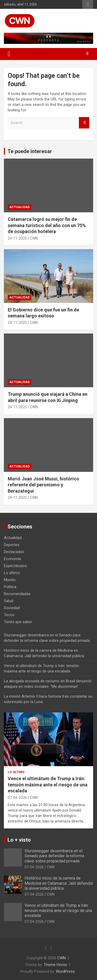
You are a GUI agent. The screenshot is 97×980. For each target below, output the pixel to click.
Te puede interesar (30, 151)
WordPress (65, 971)
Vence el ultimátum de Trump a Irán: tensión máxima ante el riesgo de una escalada (48, 785)
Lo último (12, 573)
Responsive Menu (88, 4)
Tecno (9, 615)
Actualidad (20, 207)
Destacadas (14, 552)
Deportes (12, 545)
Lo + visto (19, 840)
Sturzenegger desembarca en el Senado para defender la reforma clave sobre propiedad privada (54, 856)
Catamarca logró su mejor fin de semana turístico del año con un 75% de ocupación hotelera (47, 225)
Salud (9, 601)
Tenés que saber (18, 622)
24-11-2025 (17, 238)
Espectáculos (15, 566)
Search (84, 123)
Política (10, 587)
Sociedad (12, 608)
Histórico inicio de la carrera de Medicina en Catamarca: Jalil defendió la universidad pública (59, 883)
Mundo (10, 580)
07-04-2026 (17, 798)
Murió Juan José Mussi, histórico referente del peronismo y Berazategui (43, 485)
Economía (12, 559)
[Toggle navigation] (9, 54)
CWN (34, 238)
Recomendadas (17, 594)
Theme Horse (55, 965)
